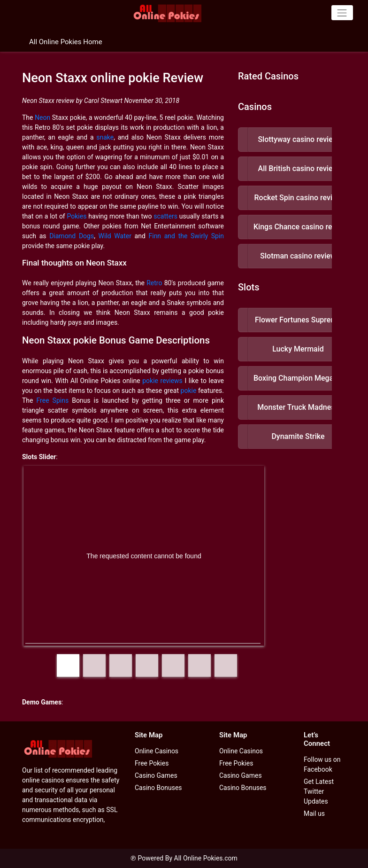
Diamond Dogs (72, 236)
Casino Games (156, 775)
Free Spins (53, 400)
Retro (154, 283)
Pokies (77, 216)
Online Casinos (157, 751)
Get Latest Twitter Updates (319, 791)
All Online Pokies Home (66, 42)
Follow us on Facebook (322, 764)
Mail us (314, 813)
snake (105, 137)
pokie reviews (162, 381)
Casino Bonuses (158, 788)
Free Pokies (152, 763)
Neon (42, 117)
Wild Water (115, 236)
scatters (165, 216)
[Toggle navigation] (342, 13)
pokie (189, 391)
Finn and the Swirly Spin (186, 236)
